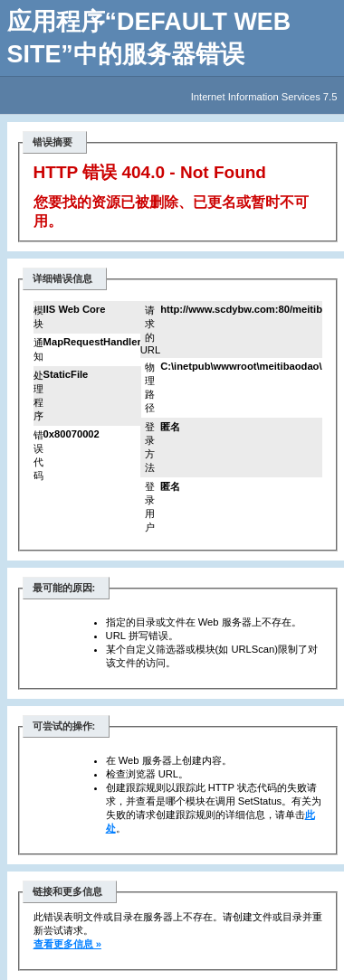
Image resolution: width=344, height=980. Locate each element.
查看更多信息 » (67, 944)
